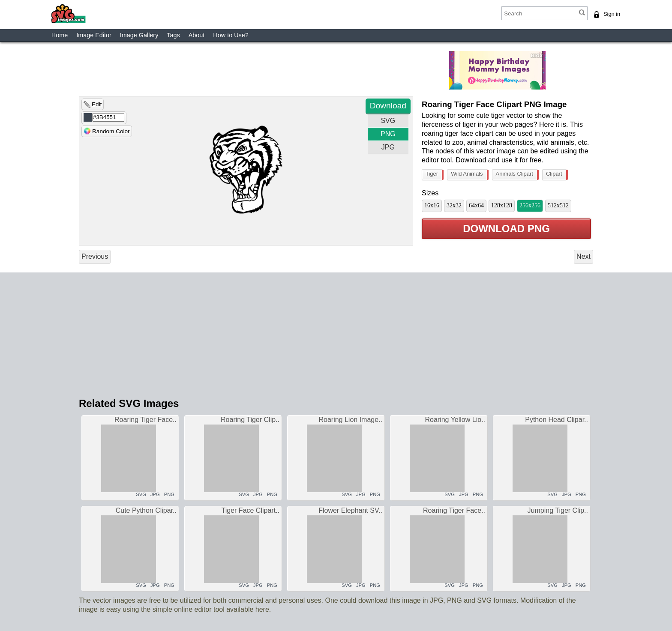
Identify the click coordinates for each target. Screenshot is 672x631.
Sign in (612, 14)
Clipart (556, 175)
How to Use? (231, 35)
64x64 (476, 205)
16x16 (432, 205)
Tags (173, 35)
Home (60, 35)
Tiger (434, 175)
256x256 (530, 205)
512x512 (558, 205)
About (197, 35)
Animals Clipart (516, 175)
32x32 (454, 205)
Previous (95, 256)
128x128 (502, 205)
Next (583, 256)
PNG (388, 134)
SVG (388, 121)
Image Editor (94, 35)
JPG (388, 147)
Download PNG (506, 229)
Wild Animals (469, 175)
